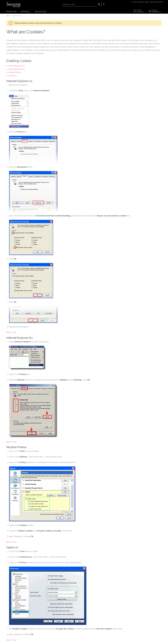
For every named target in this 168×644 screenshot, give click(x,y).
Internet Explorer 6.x (17, 69)
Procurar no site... (69, 4)
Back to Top (11, 332)
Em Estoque (11, 12)
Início (8, 16)
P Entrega (25, 12)
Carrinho (156, 11)
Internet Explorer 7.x (17, 66)
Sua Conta (140, 11)
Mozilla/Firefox (15, 72)
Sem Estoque (41, 12)
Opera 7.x (12, 76)
